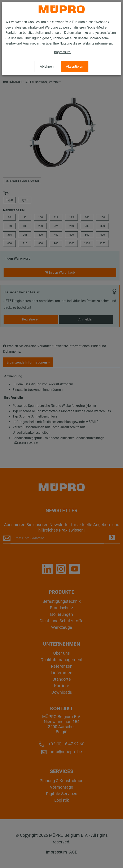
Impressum (62, 52)
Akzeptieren (75, 66)
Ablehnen (47, 66)
